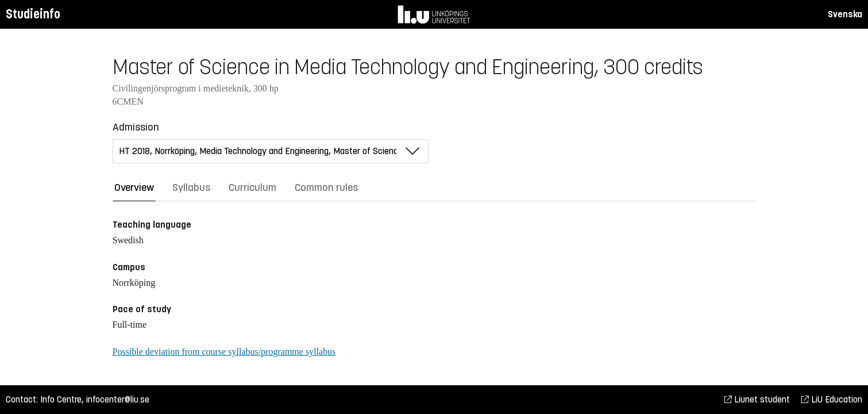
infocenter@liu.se (118, 399)
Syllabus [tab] (191, 187)
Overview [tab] (134, 187)
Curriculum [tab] (252, 187)
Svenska (845, 14)
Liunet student (757, 399)
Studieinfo (33, 14)
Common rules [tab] (326, 187)
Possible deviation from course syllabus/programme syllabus (224, 352)
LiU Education (832, 399)
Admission (136, 127)
